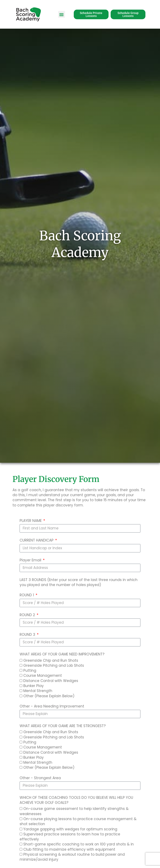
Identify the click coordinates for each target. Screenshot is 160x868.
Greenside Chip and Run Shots (51, 660)
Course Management (43, 676)
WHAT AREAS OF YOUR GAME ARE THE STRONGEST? (63, 726)
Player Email (31, 560)
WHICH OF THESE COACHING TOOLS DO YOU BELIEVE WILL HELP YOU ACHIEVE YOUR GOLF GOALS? (76, 800)
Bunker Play (34, 686)
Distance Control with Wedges (51, 681)
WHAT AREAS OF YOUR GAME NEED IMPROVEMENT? (62, 654)
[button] (62, 14)
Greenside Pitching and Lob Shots (54, 665)
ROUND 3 (28, 635)
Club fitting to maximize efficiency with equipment (69, 849)
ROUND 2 (28, 615)
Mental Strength (38, 691)
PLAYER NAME (31, 521)
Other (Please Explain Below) (49, 696)
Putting (30, 670)
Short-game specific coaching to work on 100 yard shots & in (79, 844)
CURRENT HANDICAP (37, 540)
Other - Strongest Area (40, 778)
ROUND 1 (27, 595)
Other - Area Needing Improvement (52, 706)
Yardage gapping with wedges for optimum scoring (70, 829)
